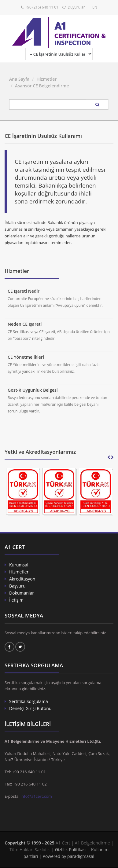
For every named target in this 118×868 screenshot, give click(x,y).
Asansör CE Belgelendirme (42, 86)
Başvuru (17, 586)
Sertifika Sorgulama (29, 701)
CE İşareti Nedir (24, 291)
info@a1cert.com (36, 796)
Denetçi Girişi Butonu (30, 708)
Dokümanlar (22, 593)
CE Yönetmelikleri (26, 357)
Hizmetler (46, 79)
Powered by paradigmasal (68, 856)
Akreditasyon (22, 579)
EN (95, 7)
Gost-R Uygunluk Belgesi (33, 390)
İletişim (16, 600)
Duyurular (76, 7)
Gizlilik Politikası (71, 850)
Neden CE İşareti (25, 324)
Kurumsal (19, 565)
